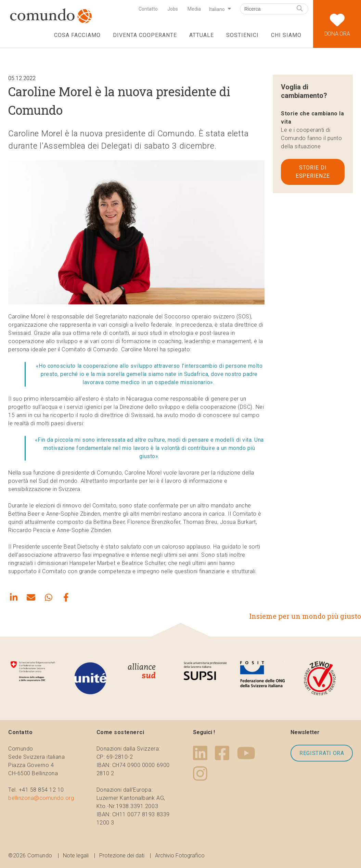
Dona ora (337, 18)
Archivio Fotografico (180, 856)
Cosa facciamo (77, 35)
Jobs (173, 9)
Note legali (76, 856)
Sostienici (242, 35)
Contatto (148, 9)
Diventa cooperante (145, 35)
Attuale (202, 35)
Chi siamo (286, 35)
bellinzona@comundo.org (41, 798)
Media (194, 9)
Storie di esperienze (313, 172)
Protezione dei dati (122, 856)
